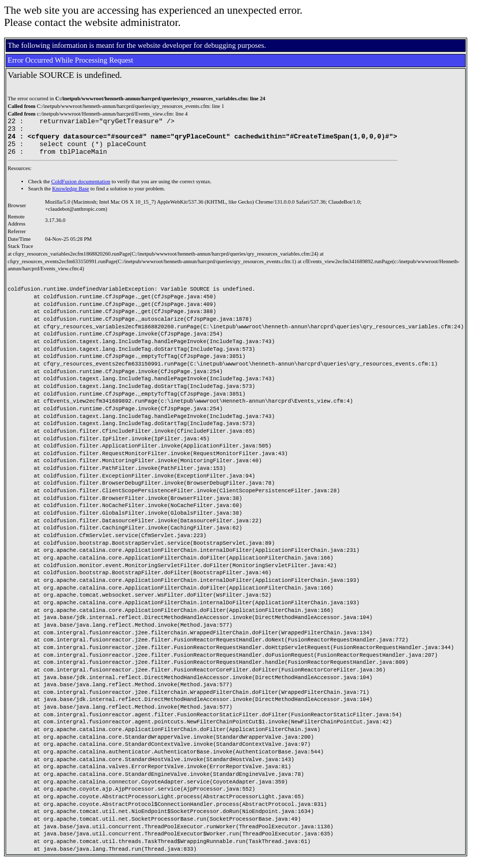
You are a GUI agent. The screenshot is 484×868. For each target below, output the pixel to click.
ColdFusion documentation (81, 189)
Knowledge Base (71, 196)
